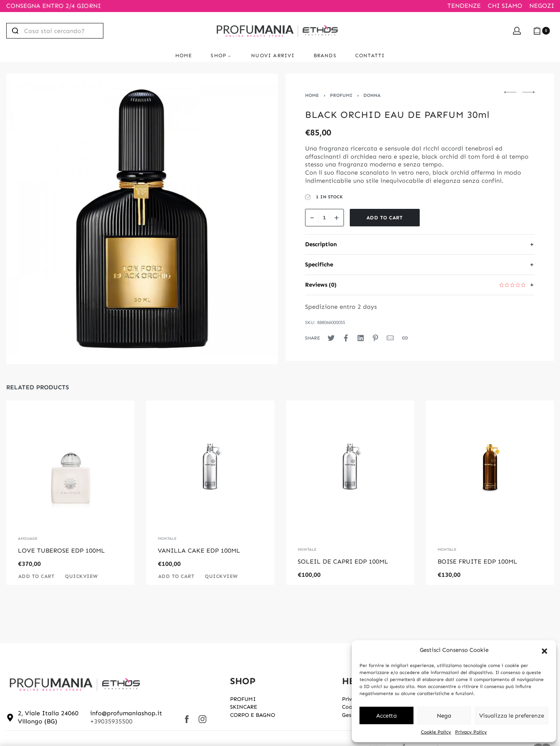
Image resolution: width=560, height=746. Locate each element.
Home (312, 95)
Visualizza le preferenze (512, 716)
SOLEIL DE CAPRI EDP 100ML (343, 561)
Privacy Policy (471, 732)
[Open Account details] (517, 31)
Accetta (386, 716)
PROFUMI (341, 95)
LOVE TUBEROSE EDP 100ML (61, 561)
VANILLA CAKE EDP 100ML (199, 561)
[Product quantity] (324, 218)
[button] (544, 650)
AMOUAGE (28, 550)
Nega (444, 716)
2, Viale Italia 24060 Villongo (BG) (48, 717)
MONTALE (167, 550)
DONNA (372, 95)
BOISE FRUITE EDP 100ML (477, 561)
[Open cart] (542, 31)
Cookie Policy (436, 732)
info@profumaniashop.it (126, 713)
